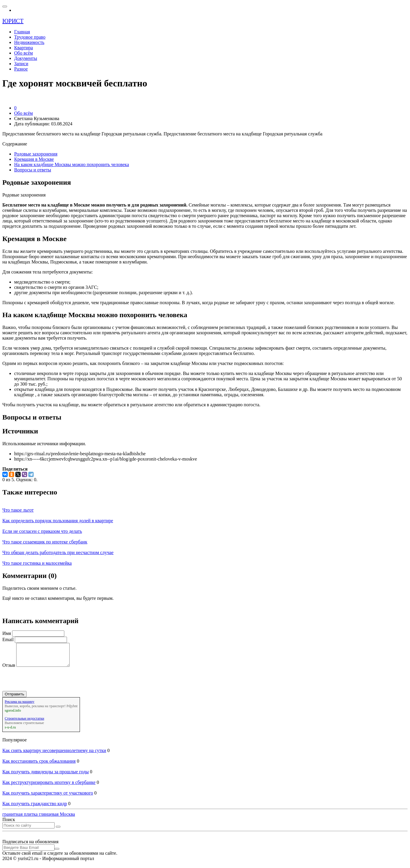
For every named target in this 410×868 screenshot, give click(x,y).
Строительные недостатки (24, 723)
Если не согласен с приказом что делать (42, 531)
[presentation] (47, 684)
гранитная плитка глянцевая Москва (39, 819)
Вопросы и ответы (33, 170)
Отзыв (9, 670)
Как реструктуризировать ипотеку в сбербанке (49, 787)
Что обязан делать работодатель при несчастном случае (58, 552)
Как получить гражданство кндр (35, 808)
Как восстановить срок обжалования (39, 765)
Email (8, 639)
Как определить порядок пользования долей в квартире (58, 521)
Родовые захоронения (36, 154)
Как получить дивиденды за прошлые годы (46, 776)
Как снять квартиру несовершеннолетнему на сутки (54, 755)
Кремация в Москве (34, 159)
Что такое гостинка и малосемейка (37, 563)
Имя (7, 633)
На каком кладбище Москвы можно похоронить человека (72, 164)
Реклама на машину (20, 706)
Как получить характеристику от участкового (48, 797)
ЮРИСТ (13, 21)
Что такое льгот (18, 510)
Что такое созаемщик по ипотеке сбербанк (45, 542)
